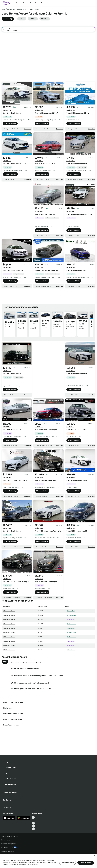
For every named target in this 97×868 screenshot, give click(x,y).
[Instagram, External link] (33, 826)
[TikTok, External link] (33, 817)
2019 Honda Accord (9, 641)
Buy (17, 3)
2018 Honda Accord (9, 646)
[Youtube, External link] (33, 823)
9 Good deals (70, 650)
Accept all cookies (86, 863)
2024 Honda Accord (9, 619)
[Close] (95, 856)
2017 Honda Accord (9, 650)
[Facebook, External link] (33, 820)
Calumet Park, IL (22, 9)
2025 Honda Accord (9, 615)
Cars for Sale (11, 9)
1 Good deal (70, 611)
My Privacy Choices (9, 847)
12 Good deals (71, 637)
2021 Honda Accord (9, 632)
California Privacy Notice (9, 844)
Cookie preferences (68, 863)
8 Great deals (70, 619)
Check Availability (10, 124)
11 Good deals (70, 615)
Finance (44, 3)
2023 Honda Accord (9, 624)
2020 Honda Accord (9, 637)
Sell (24, 3)
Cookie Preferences (8, 851)
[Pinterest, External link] (33, 829)
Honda (31, 9)
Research (33, 3)
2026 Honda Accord (9, 611)
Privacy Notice (6, 840)
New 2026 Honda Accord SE (9, 327)
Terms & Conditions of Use (10, 836)
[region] (48, 861)
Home (4, 9)
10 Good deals (71, 624)
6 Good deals (70, 628)
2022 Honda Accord (9, 628)
